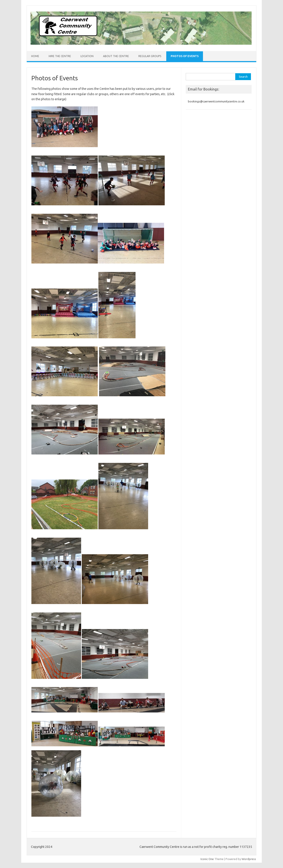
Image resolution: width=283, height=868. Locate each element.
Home (35, 56)
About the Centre (116, 56)
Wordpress (249, 859)
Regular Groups (150, 56)
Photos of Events (185, 56)
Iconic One (207, 859)
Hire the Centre (60, 56)
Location (87, 56)
